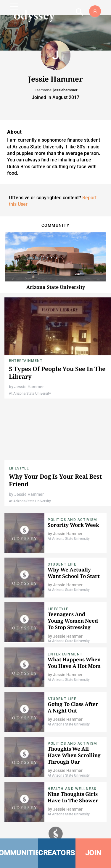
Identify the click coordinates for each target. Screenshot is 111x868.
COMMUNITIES (19, 853)
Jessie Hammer (29, 387)
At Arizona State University (30, 393)
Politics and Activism (73, 520)
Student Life (62, 564)
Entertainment (26, 361)
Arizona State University (56, 287)
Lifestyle (19, 468)
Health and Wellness (72, 789)
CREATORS (57, 853)
